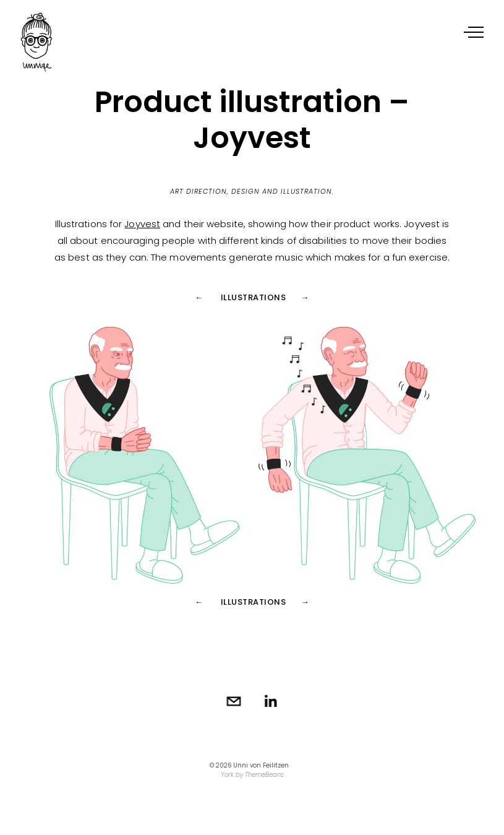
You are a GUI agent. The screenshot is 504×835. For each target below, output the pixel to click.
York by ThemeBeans (252, 775)
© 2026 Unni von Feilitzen (249, 765)
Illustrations (254, 297)
